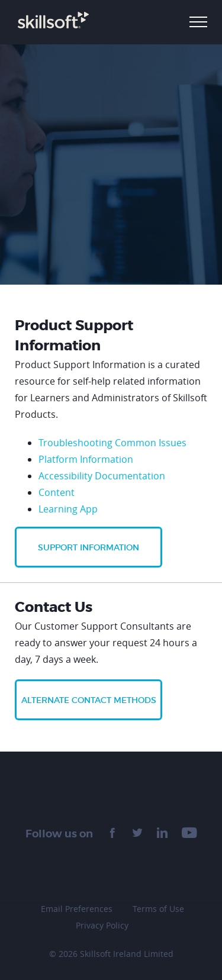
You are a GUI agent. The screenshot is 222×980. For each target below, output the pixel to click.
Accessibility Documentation (102, 476)
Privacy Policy (102, 925)
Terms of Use (158, 909)
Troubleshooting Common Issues (112, 443)
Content (57, 492)
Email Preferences (77, 909)
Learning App (68, 509)
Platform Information (86, 459)
